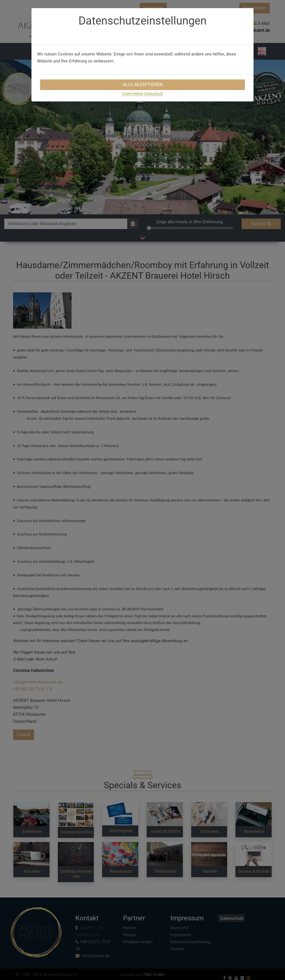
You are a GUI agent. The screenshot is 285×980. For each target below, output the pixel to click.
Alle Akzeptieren (143, 85)
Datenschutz (154, 94)
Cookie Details (133, 94)
